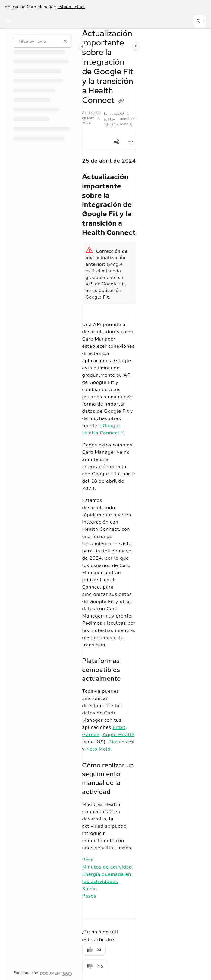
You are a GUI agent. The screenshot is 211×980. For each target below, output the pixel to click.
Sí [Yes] (94, 950)
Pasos (89, 896)
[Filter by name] (43, 41)
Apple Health (119, 735)
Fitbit (119, 727)
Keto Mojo (98, 749)
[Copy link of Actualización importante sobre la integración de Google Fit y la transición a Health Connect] (121, 101)
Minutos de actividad (107, 867)
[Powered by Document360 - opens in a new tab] (43, 973)
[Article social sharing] (116, 142)
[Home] (8, 21)
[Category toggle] (82, 46)
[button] (200, 21)
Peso (88, 860)
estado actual (71, 7)
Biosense (119, 742)
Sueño (90, 889)
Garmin (91, 735)
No (95, 966)
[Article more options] (131, 142)
